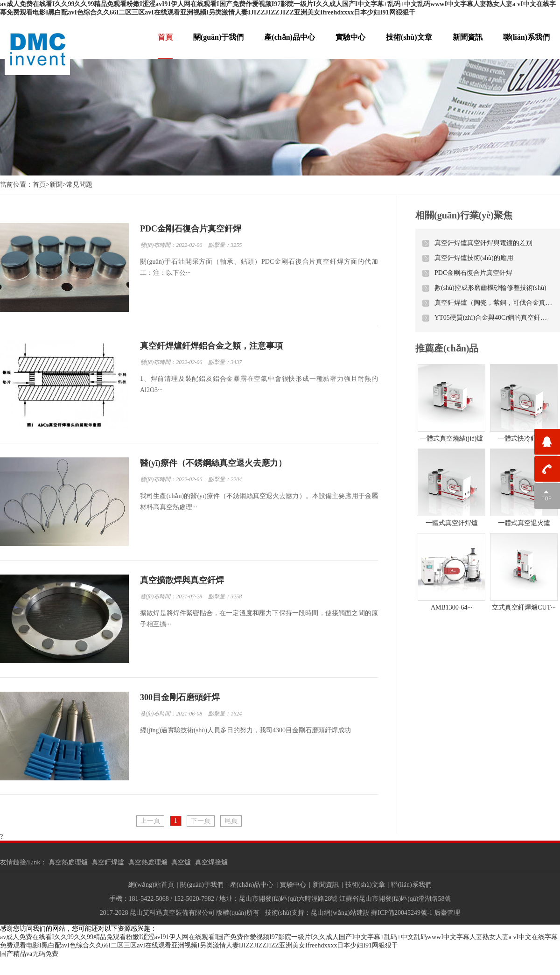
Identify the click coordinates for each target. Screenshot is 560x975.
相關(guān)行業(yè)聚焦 (464, 215)
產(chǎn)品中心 (290, 37)
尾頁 (231, 821)
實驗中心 (350, 37)
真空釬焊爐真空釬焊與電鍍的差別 (483, 243)
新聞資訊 (468, 37)
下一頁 (201, 821)
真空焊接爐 (211, 862)
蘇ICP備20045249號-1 (402, 913)
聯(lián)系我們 (526, 37)
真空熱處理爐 (68, 862)
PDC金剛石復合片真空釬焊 (473, 273)
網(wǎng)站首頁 (151, 885)
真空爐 (181, 862)
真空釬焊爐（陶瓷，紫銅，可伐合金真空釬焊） (494, 303)
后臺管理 (447, 913)
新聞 (56, 185)
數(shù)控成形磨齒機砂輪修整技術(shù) (490, 288)
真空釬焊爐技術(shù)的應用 (474, 258)
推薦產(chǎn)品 (447, 348)
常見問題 (79, 185)
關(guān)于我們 (218, 37)
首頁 (165, 37)
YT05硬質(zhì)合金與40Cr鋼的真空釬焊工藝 (494, 318)
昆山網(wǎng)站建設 (340, 913)
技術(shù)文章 (409, 37)
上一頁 (150, 821)
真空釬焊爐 (108, 862)
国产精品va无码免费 (29, 954)
